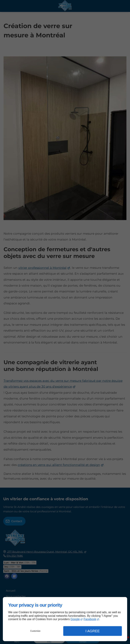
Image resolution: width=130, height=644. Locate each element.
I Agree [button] (93, 631)
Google (75, 619)
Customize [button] (35, 631)
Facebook (90, 619)
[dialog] (65, 619)
